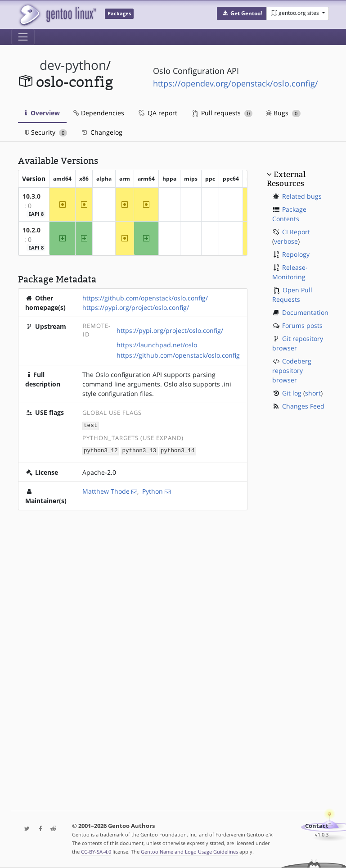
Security (46, 132)
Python (153, 490)
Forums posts (302, 325)
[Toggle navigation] (23, 37)
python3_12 (101, 450)
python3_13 (139, 450)
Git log (292, 393)
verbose (286, 241)
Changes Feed (303, 406)
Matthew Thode (106, 490)
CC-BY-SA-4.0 (96, 852)
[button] (242, 14)
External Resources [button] (286, 179)
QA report (157, 113)
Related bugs (302, 196)
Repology (296, 254)
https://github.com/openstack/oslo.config (178, 355)
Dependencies (99, 113)
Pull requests (223, 113)
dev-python (73, 65)
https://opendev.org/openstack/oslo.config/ (236, 83)
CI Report (296, 232)
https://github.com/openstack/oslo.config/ (145, 298)
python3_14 (178, 450)
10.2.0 (31, 230)
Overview (42, 113)
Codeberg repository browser (292, 370)
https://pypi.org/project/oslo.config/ (136, 307)
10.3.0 (31, 196)
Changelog (101, 132)
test (90, 425)
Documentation (305, 312)
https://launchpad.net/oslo (157, 345)
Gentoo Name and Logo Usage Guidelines (189, 852)
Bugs (283, 113)
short (313, 393)
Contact (317, 826)
